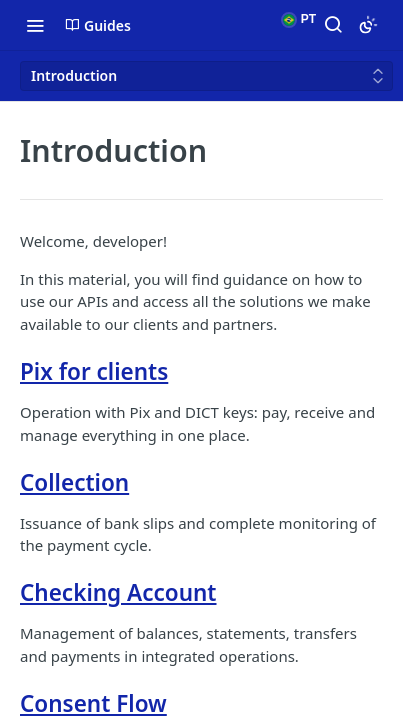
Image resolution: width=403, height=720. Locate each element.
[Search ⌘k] (333, 25)
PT (298, 20)
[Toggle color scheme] (368, 25)
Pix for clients (94, 371)
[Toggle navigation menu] (35, 25)
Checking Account (118, 592)
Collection (74, 482)
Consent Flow (93, 703)
